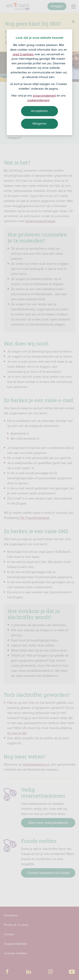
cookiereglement (38, 100)
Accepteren (40, 111)
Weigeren (39, 124)
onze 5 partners (23, 54)
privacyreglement (44, 96)
